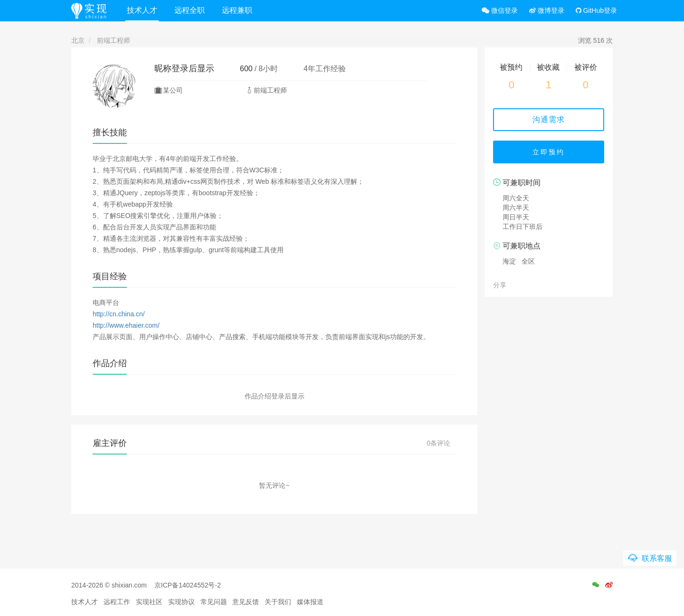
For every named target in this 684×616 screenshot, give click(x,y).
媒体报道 (310, 602)
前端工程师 (114, 40)
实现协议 (181, 602)
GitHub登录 (596, 10)
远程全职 (190, 10)
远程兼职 (237, 10)
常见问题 (214, 602)
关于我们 (278, 602)
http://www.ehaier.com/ (126, 325)
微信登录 (500, 10)
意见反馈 (246, 602)
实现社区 (149, 602)
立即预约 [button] (549, 152)
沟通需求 (549, 119)
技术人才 (142, 10)
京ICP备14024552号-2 (188, 585)
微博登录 (547, 10)
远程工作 (117, 602)
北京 (78, 40)
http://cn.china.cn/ (119, 314)
